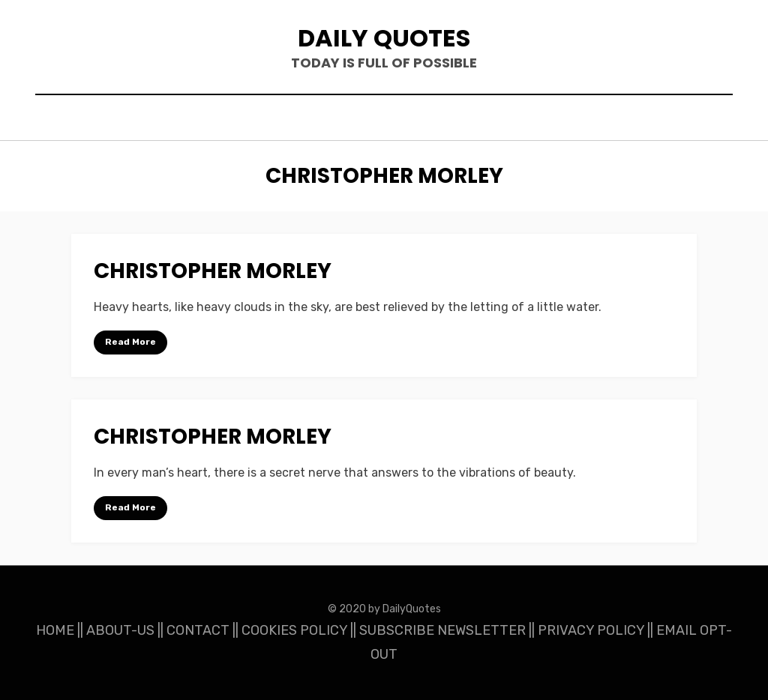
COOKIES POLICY (294, 630)
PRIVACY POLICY (591, 630)
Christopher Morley (213, 271)
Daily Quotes (384, 38)
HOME (55, 630)
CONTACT (198, 630)
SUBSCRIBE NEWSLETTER (442, 630)
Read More (130, 342)
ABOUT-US (120, 630)
